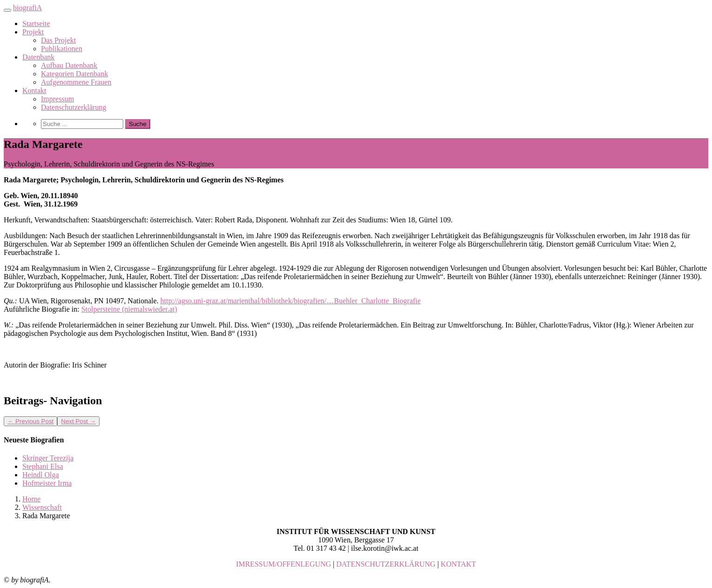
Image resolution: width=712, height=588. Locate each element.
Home (31, 499)
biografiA (27, 8)
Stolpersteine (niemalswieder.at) (129, 309)
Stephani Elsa (43, 466)
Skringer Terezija (48, 458)
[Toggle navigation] (7, 10)
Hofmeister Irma (47, 483)
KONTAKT (459, 564)
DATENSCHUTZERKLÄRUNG (386, 564)
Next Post (78, 421)
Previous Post (30, 421)
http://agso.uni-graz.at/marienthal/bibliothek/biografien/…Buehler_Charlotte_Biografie (291, 301)
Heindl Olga (41, 475)
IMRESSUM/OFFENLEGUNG (283, 564)
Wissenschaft (42, 507)
